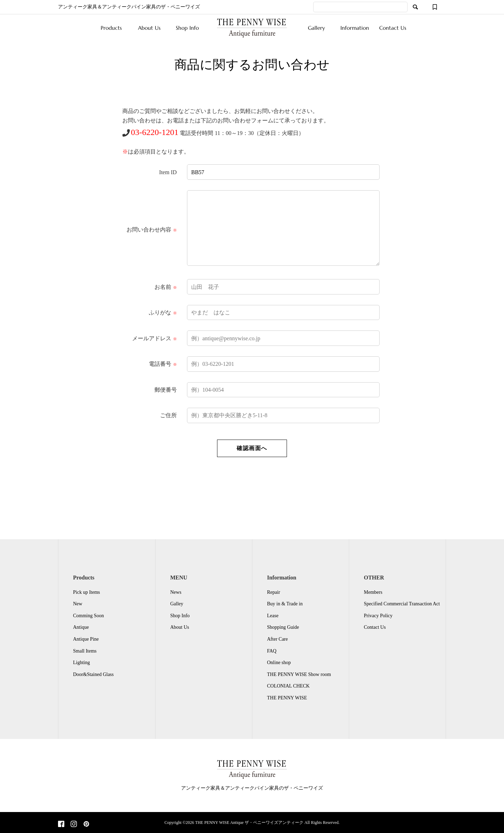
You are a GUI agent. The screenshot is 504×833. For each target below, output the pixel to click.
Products (111, 28)
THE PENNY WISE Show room (299, 674)
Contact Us (393, 28)
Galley (177, 604)
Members (373, 592)
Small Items (85, 651)
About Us (149, 28)
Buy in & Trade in (285, 604)
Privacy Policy (378, 616)
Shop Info (187, 28)
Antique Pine (86, 639)
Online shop (279, 663)
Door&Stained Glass (93, 674)
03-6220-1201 (155, 132)
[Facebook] (61, 825)
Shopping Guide (283, 627)
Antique (81, 627)
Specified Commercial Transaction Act (402, 604)
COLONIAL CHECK (288, 686)
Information (355, 28)
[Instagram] (74, 825)
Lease (273, 616)
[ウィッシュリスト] (435, 7)
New (78, 604)
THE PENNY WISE (287, 698)
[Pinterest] (86, 825)
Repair (273, 592)
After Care (277, 639)
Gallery (316, 28)
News (176, 592)
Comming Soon (88, 616)
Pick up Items (87, 592)
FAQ (272, 651)
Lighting (81, 663)
